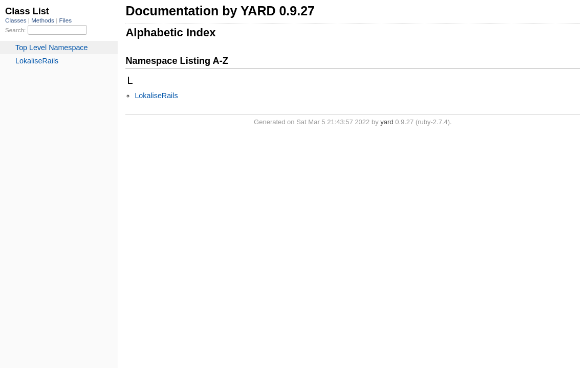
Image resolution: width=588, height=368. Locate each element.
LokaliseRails (156, 96)
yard (387, 122)
